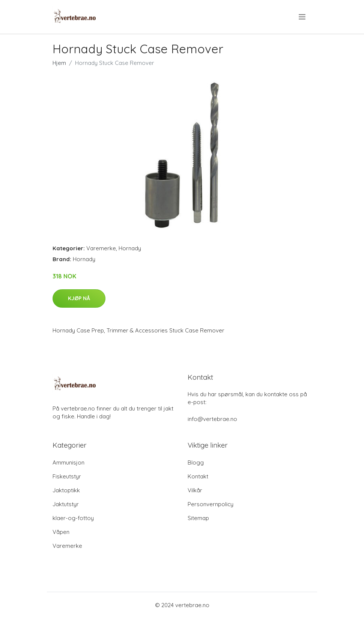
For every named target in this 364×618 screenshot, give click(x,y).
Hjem (59, 63)
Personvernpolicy (211, 504)
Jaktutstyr (66, 504)
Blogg (196, 462)
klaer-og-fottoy (73, 518)
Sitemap (198, 518)
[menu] (303, 17)
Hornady (130, 248)
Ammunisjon (68, 462)
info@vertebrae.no (212, 419)
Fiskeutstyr (67, 476)
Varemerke (101, 248)
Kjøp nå (79, 298)
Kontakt (198, 476)
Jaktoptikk (66, 490)
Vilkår (195, 490)
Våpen (61, 532)
